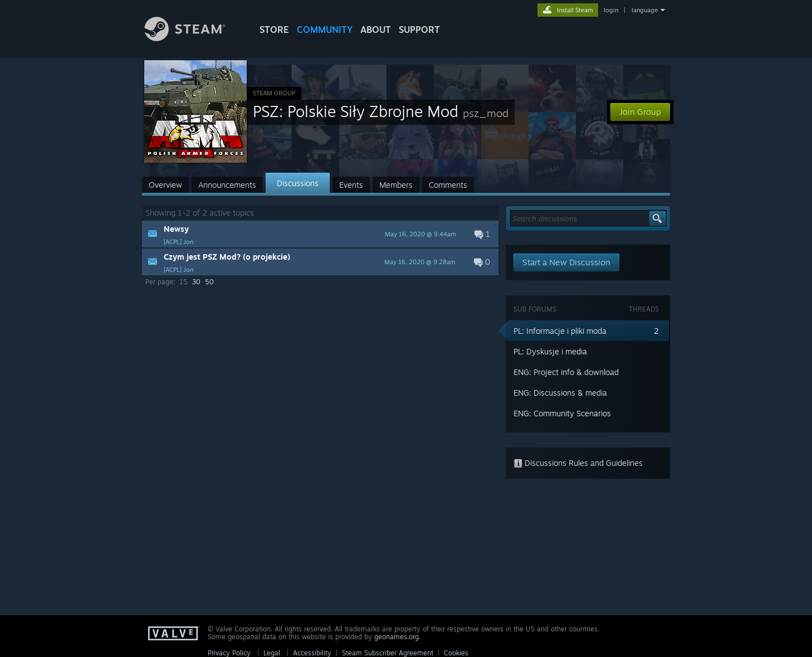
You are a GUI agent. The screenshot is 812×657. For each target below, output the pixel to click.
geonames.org (397, 637)
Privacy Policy (229, 653)
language (645, 10)
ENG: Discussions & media (560, 393)
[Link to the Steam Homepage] (193, 38)
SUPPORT (419, 30)
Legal (272, 653)
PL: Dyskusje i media (550, 351)
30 (196, 282)
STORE (274, 30)
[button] (320, 234)
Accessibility (312, 653)
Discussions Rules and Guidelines (578, 463)
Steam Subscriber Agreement (388, 653)
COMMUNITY (325, 30)
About (376, 30)
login (611, 10)
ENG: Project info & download (566, 372)
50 (209, 282)
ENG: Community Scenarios (562, 413)
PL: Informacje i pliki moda (560, 331)
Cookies (456, 653)
